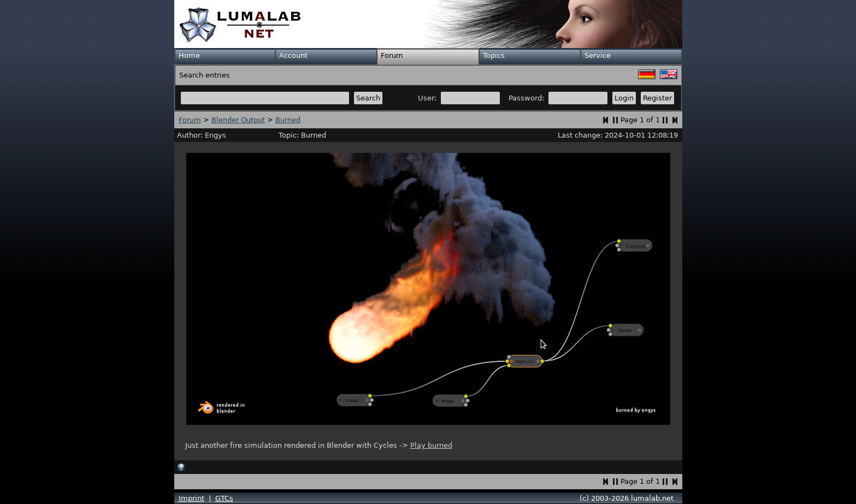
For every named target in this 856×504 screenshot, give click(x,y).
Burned (288, 120)
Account (293, 55)
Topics (494, 55)
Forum (392, 55)
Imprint (191, 498)
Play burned (431, 445)
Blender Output (238, 120)
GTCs (224, 498)
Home (189, 55)
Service (598, 55)
